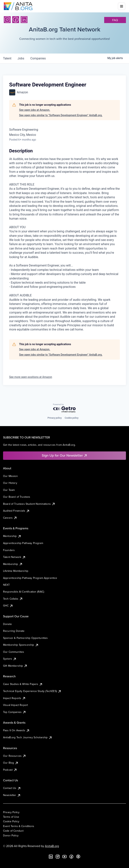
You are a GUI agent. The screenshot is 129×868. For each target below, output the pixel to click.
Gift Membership (15, 666)
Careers (10, 518)
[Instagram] (7, 20)
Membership (13, 564)
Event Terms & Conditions (19, 826)
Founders (9, 550)
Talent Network (14, 557)
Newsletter (12, 795)
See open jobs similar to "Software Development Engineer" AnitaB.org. (61, 115)
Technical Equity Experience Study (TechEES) (32, 691)
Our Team (9, 490)
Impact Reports (14, 698)
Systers (10, 659)
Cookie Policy (11, 821)
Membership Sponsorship (21, 645)
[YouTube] (64, 857)
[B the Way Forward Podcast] (78, 857)
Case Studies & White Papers (23, 684)
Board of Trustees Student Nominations (29, 504)
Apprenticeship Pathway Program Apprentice (30, 578)
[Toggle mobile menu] (122, 6)
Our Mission (10, 476)
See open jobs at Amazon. (35, 110)
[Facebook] (16, 20)
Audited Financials (16, 511)
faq (115, 20)
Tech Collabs (13, 599)
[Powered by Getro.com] (64, 408)
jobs (21, 58)
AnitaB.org (52, 846)
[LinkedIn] (24, 20)
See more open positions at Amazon (31, 377)
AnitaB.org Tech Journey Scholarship (28, 737)
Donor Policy (11, 835)
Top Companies (15, 712)
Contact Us (12, 788)
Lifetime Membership (16, 571)
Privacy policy (55, 418)
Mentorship (12, 536)
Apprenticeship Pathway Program (23, 543)
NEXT (6, 585)
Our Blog (11, 763)
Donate (7, 624)
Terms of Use (11, 817)
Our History (10, 483)
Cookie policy (72, 418)
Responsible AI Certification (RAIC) (24, 592)
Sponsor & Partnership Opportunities (25, 638)
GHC (8, 606)
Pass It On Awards (16, 730)
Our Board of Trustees (17, 497)
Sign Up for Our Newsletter (65, 455)
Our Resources (15, 756)
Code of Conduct (13, 831)
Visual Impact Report (15, 705)
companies (38, 58)
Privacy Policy (11, 812)
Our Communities (14, 652)
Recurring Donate (14, 631)
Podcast (10, 770)
